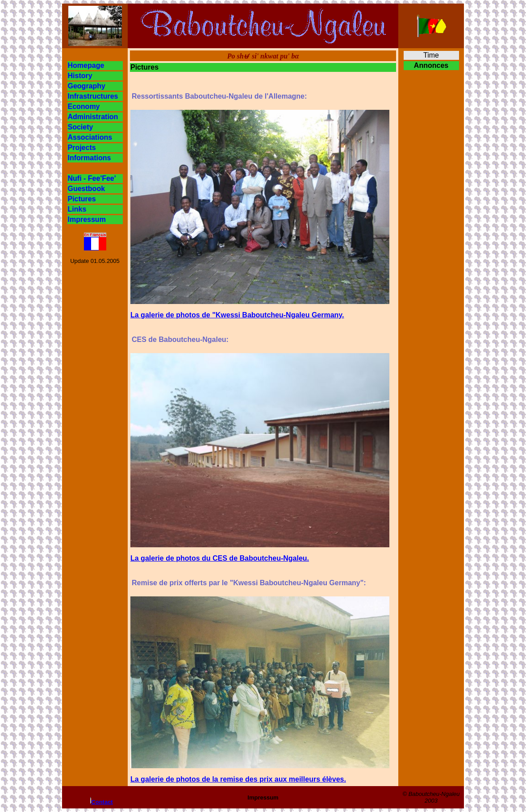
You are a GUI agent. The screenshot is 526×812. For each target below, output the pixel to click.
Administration (93, 117)
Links (77, 209)
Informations (90, 158)
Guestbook (87, 189)
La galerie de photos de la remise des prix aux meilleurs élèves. (238, 779)
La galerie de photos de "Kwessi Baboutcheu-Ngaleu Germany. (237, 315)
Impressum (87, 219)
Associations (90, 137)
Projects (82, 148)
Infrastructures (93, 96)
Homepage (86, 65)
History (80, 76)
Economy (84, 106)
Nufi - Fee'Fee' (92, 178)
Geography (87, 86)
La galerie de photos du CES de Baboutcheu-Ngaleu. (220, 558)
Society (81, 127)
